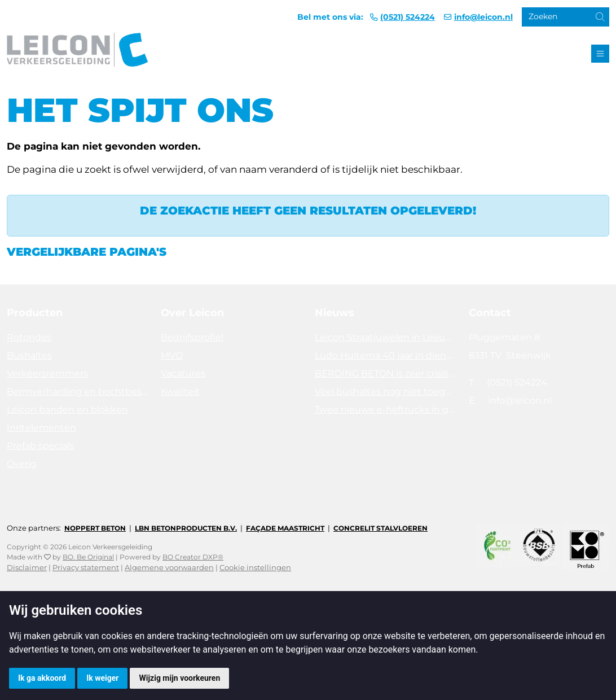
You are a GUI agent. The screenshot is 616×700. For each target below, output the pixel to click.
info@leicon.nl (483, 17)
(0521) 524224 (408, 17)
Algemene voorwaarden (169, 568)
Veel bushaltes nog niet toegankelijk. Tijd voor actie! (385, 391)
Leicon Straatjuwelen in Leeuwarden (385, 337)
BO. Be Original (88, 557)
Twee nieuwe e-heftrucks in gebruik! (385, 410)
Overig (22, 464)
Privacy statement (86, 568)
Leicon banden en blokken (67, 410)
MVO (172, 355)
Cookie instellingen (255, 568)
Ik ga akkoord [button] (42, 678)
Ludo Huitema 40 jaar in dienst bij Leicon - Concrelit (385, 355)
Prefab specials (40, 446)
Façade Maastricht (285, 528)
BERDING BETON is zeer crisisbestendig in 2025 (385, 373)
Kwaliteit (180, 391)
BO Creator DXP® (193, 557)
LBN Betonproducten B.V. (186, 528)
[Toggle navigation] (600, 54)
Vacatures (183, 373)
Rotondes (29, 337)
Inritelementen (41, 428)
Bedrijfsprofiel (192, 337)
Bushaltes (29, 355)
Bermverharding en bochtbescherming (77, 391)
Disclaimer (27, 568)
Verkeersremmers (47, 373)
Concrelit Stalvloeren (380, 528)
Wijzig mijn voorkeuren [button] (179, 678)
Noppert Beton (95, 528)
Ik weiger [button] (102, 678)
